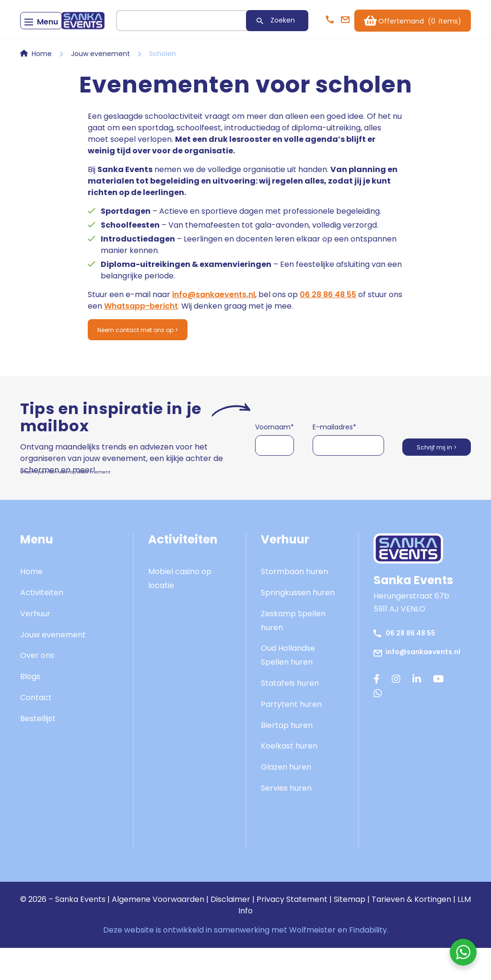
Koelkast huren (289, 778)
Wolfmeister (312, 962)
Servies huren (286, 820)
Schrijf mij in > (429, 478)
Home (42, 82)
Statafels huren (290, 715)
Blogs (30, 709)
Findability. (369, 962)
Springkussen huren (298, 625)
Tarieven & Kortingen (411, 931)
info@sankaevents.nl (214, 323)
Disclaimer (230, 931)
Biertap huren (287, 757)
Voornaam (275, 459)
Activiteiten (42, 625)
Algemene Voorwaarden (158, 931)
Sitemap (350, 931)
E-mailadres (326, 459)
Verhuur (35, 646)
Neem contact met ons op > (154, 360)
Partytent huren (291, 736)
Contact (36, 730)
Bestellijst (38, 751)
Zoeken (242, 49)
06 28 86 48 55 (328, 323)
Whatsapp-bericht (141, 335)
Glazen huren (286, 799)
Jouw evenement (100, 82)
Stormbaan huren (294, 604)
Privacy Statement (292, 931)
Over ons (37, 687)
